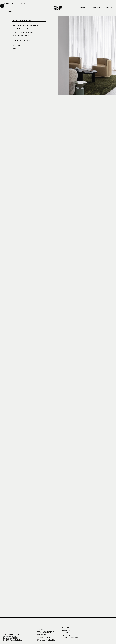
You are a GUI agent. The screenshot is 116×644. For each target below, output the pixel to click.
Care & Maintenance (46, 640)
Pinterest (66, 635)
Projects (10, 12)
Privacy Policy (43, 637)
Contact (96, 8)
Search (110, 8)
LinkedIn (65, 633)
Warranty (41, 635)
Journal (24, 4)
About (83, 8)
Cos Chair (16, 49)
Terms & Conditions (45, 632)
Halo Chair (16, 46)
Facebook (65, 627)
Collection (8, 4)
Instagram (66, 630)
